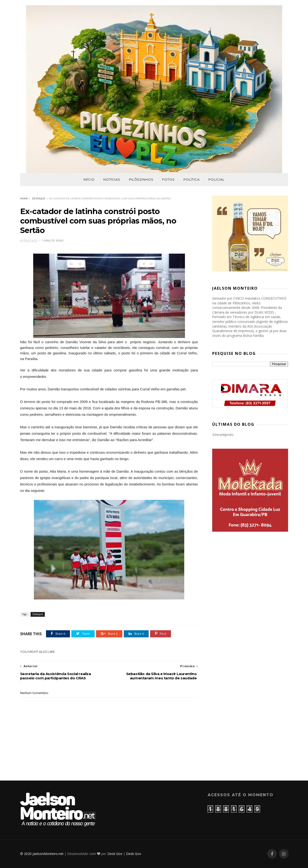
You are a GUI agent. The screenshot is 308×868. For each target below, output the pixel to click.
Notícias (112, 179)
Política (192, 179)
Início (89, 179)
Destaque (39, 199)
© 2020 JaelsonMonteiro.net (42, 854)
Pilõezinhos (141, 179)
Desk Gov (115, 854)
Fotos (168, 179)
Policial (216, 179)
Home (24, 199)
